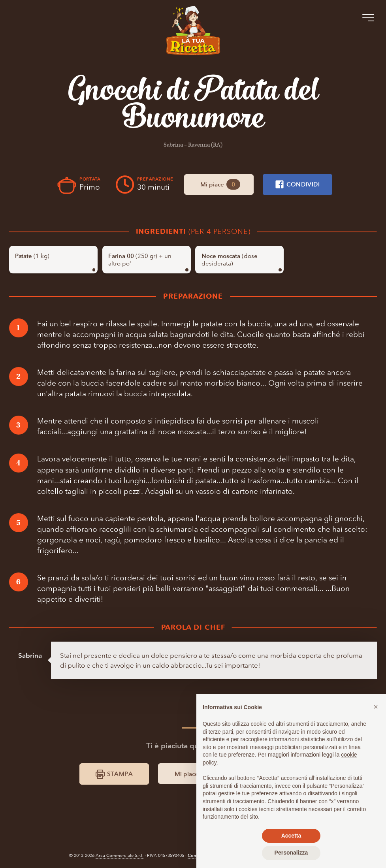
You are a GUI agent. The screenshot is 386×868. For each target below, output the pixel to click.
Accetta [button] (291, 836)
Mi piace (220, 184)
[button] (376, 707)
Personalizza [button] (291, 853)
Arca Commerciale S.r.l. (120, 856)
